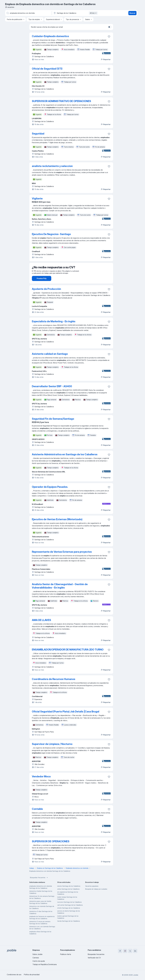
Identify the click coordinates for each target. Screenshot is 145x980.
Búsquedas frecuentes (39, 883)
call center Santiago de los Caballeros (70, 911)
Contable (37, 815)
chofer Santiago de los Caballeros (69, 914)
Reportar (106, 59)
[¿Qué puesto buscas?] (28, 13)
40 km (93, 13)
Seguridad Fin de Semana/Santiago (53, 425)
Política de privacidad (32, 975)
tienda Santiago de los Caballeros (69, 927)
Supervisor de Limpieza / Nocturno (52, 750)
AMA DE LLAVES (41, 626)
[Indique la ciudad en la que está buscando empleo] (75, 13)
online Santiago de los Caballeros (68, 895)
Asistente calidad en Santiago (50, 360)
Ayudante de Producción (46, 295)
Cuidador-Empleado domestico (50, 36)
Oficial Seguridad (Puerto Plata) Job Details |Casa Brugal (66, 717)
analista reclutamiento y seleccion (52, 166)
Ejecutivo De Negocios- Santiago (51, 234)
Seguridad (38, 134)
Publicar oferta (66, 954)
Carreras (36, 958)
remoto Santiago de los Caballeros (69, 892)
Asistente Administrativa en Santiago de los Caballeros (65, 460)
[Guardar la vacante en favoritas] (109, 37)
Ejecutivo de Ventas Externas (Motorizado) (57, 525)
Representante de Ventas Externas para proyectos (62, 558)
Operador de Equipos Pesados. (50, 493)
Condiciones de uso (14, 975)
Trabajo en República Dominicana (45, 964)
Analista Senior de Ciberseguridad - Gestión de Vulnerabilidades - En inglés (60, 592)
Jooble (136, 975)
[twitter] (130, 951)
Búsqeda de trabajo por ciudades (96, 895)
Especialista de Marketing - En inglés (54, 327)
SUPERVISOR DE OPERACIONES (51, 847)
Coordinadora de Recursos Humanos (54, 685)
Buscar (132, 13)
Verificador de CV (94, 958)
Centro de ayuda (39, 961)
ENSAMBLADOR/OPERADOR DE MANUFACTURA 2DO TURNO (68, 655)
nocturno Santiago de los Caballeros (69, 908)
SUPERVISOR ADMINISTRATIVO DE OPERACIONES (61, 101)
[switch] (110, 27)
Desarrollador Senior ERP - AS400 (52, 392)
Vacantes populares (92, 892)
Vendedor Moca (41, 782)
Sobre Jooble (37, 954)
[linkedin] (135, 951)
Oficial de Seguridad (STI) (47, 69)
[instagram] (125, 951)
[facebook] (120, 951)
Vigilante (37, 198)
